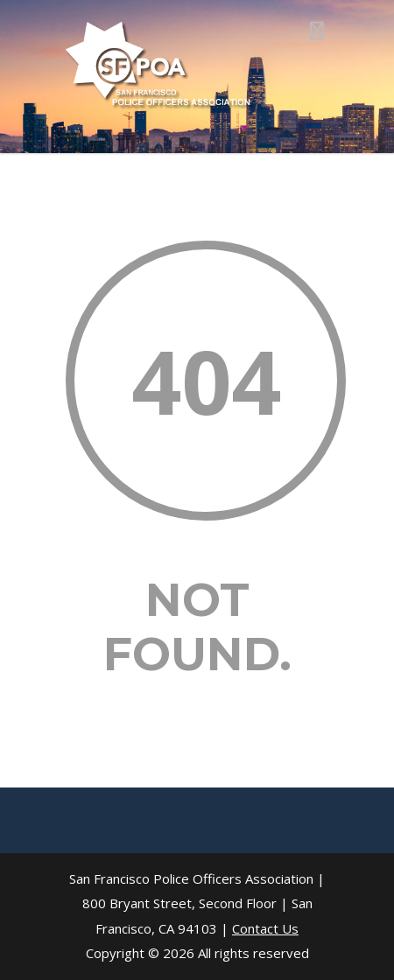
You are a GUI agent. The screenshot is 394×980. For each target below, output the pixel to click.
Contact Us (265, 928)
